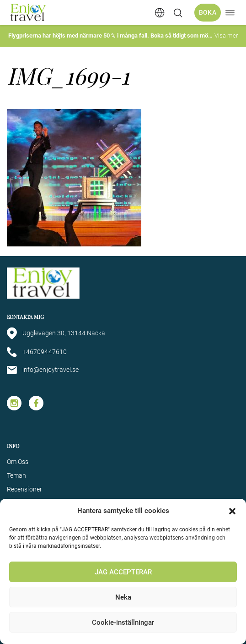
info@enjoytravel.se (43, 370)
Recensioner (24, 489)
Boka (208, 12)
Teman (16, 475)
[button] (232, 511)
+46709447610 (37, 352)
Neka (123, 597)
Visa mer (226, 35)
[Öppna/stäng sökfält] (178, 13)
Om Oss (18, 462)
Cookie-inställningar (123, 622)
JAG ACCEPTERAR (123, 572)
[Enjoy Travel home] (29, 13)
